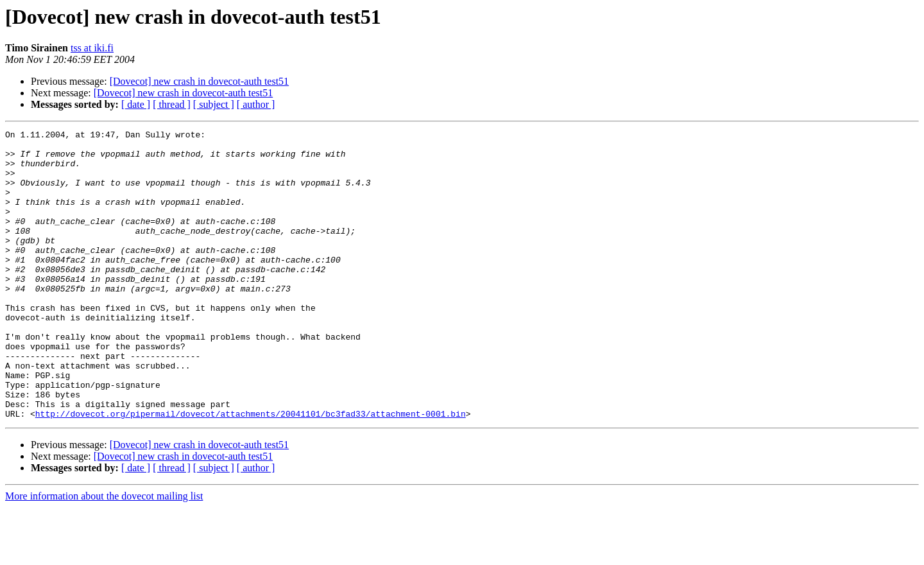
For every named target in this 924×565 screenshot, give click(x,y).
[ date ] (136, 104)
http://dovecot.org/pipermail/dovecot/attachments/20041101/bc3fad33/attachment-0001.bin (251, 471)
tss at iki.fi (92, 48)
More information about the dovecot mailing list (104, 554)
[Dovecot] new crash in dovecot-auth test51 (199, 81)
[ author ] (256, 104)
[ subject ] (214, 104)
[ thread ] (172, 104)
